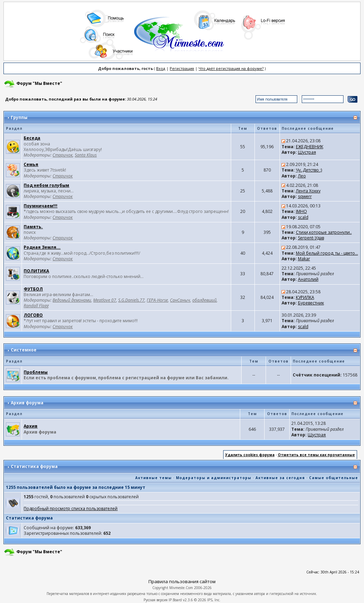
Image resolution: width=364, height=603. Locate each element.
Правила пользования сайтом (182, 581)
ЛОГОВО (33, 315)
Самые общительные (334, 478)
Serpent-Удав (311, 238)
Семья (31, 164)
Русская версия (156, 600)
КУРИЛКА (305, 297)
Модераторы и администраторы (214, 478)
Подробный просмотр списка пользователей (71, 509)
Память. (33, 227)
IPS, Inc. (214, 600)
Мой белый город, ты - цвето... (327, 253)
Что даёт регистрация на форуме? (231, 68)
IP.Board (175, 600)
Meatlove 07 (105, 300)
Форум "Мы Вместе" (39, 83)
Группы (19, 117)
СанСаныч (180, 300)
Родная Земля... (42, 247)
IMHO (301, 211)
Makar (304, 259)
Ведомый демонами (72, 300)
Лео (302, 176)
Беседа (32, 138)
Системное (24, 350)
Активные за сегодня (280, 478)
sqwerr (305, 196)
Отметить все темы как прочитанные (316, 455)
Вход (161, 68)
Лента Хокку (308, 191)
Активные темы (153, 478)
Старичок (63, 155)
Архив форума (27, 403)
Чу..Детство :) (309, 170)
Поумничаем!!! (41, 206)
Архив (31, 426)
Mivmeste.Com (181, 588)
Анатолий (308, 279)
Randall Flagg (36, 306)
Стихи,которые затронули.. (324, 232)
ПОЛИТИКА (36, 271)
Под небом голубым (46, 185)
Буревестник (311, 303)
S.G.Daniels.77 (131, 300)
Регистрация (182, 68)
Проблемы (36, 372)
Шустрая (307, 152)
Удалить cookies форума (250, 455)
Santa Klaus (86, 155)
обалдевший (204, 300)
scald (303, 217)
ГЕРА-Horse (157, 300)
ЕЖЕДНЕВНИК (310, 147)
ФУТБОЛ (33, 289)
